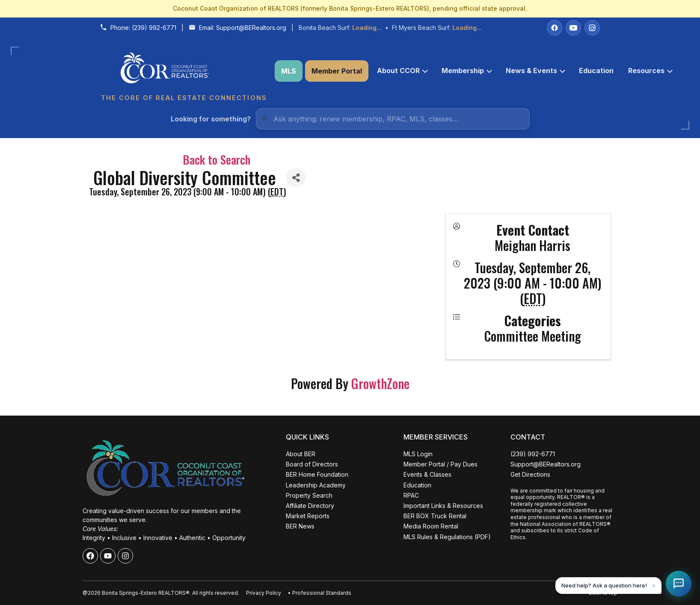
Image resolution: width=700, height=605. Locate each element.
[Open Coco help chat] (679, 584)
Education (596, 71)
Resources (650, 71)
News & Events (535, 71)
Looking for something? (211, 119)
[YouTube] (573, 28)
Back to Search (217, 159)
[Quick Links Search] (393, 119)
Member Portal (337, 71)
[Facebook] (555, 28)
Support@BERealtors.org (251, 28)
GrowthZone (380, 383)
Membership (467, 71)
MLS (289, 71)
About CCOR (402, 71)
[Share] (296, 178)
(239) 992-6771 (154, 28)
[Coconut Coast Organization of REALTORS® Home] (184, 71)
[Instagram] (592, 28)
